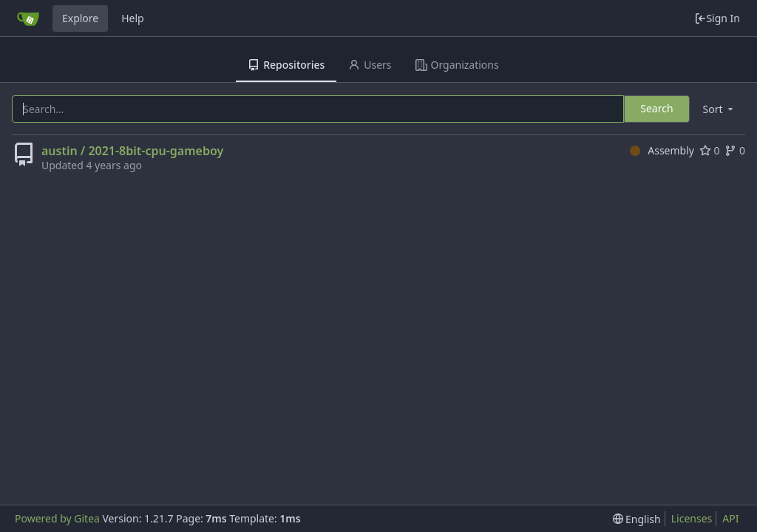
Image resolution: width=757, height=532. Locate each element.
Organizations (457, 65)
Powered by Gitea (57, 518)
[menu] (719, 109)
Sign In (717, 18)
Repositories (286, 65)
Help (133, 18)
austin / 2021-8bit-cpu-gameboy (132, 151)
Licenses (692, 518)
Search (656, 108)
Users (370, 65)
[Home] (28, 18)
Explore (80, 18)
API (730, 518)
